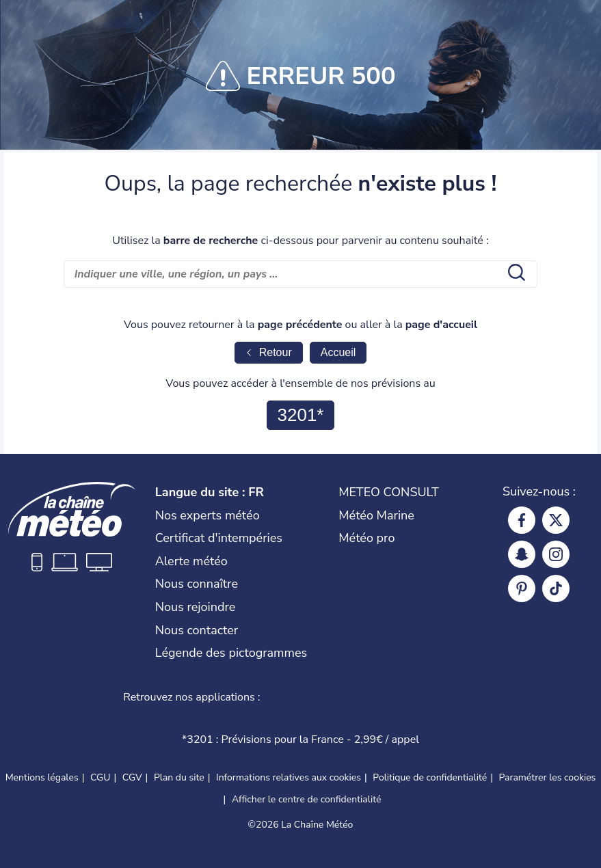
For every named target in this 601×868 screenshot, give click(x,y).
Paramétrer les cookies (548, 778)
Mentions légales (42, 777)
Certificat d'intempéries (219, 538)
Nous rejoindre (196, 607)
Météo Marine (376, 515)
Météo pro (366, 538)
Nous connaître (197, 584)
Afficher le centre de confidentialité (307, 800)
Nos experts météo (208, 515)
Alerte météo (191, 561)
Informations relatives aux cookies (289, 777)
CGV (132, 777)
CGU (100, 777)
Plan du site (179, 777)
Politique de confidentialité (430, 777)
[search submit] (515, 274)
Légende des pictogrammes (231, 653)
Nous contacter (197, 630)
